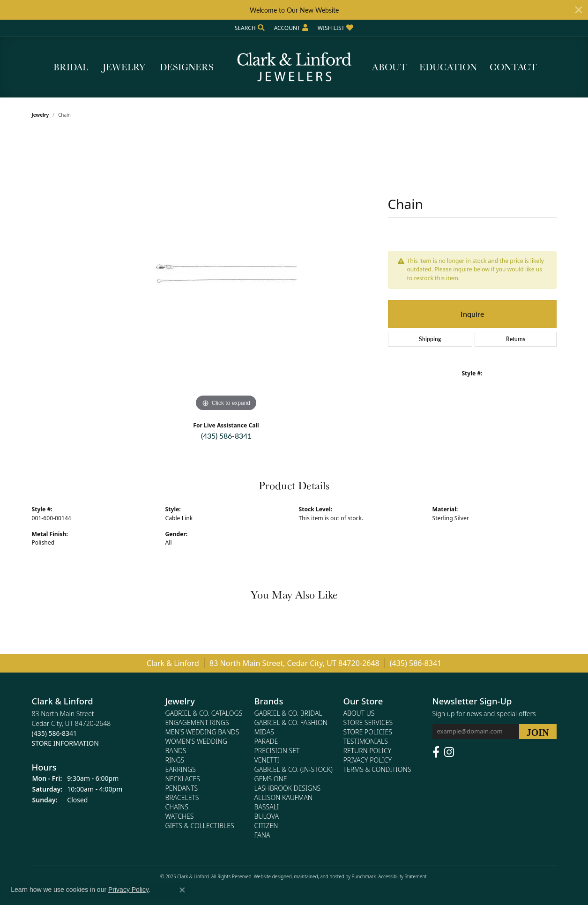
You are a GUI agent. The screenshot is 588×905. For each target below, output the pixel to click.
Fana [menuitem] (262, 835)
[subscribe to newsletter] (538, 732)
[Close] (579, 10)
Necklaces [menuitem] (183, 779)
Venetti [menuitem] (267, 760)
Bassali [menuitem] (267, 807)
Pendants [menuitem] (182, 788)
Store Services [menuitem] (368, 722)
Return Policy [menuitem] (368, 751)
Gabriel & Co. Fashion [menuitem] (291, 722)
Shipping (430, 339)
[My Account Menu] (291, 28)
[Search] (250, 28)
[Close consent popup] (182, 890)
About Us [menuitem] (359, 713)
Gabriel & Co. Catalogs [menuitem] (204, 713)
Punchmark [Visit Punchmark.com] (364, 876)
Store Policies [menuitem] (368, 732)
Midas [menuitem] (264, 732)
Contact (513, 67)
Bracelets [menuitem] (182, 797)
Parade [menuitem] (266, 741)
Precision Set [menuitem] (277, 751)
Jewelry (124, 67)
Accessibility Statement (402, 876)
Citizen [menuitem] (266, 826)
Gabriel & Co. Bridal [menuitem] (288, 713)
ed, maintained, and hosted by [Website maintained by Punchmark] (319, 876)
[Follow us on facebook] (436, 752)
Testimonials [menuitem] (366, 741)
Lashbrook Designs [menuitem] (288, 788)
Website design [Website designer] (270, 876)
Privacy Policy (128, 890)
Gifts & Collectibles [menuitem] (200, 826)
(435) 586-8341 (226, 436)
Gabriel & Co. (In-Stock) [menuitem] (294, 769)
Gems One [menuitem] (271, 779)
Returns (516, 339)
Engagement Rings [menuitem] (197, 722)
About (389, 67)
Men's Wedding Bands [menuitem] (202, 732)
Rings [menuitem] (175, 760)
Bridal (71, 67)
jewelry (41, 115)
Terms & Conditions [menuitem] (377, 769)
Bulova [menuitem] (267, 816)
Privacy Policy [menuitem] (368, 760)
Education (448, 67)
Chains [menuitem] (177, 807)
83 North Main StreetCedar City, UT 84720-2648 (71, 728)
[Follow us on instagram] (449, 752)
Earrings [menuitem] (181, 769)
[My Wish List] (335, 28)
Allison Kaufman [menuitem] (283, 797)
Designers (187, 67)
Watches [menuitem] (180, 816)
